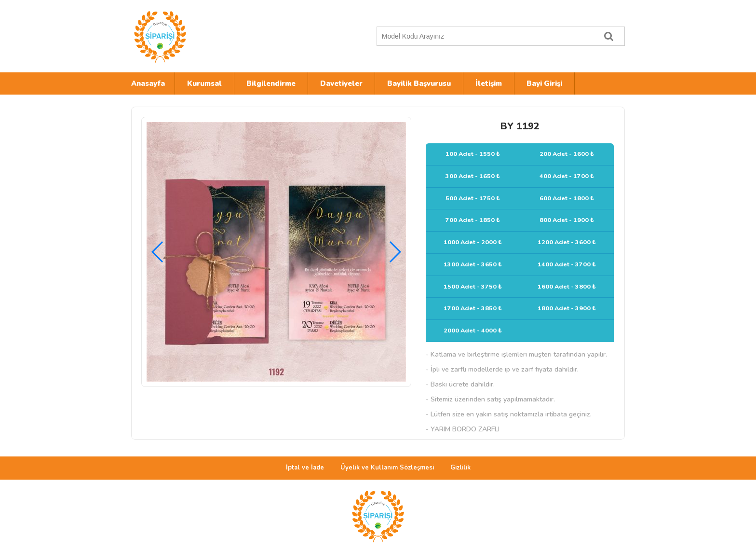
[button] (395, 252)
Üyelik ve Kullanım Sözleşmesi (387, 468)
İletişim (489, 83)
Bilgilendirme (271, 83)
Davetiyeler (341, 83)
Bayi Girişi (544, 83)
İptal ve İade (305, 468)
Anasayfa (148, 83)
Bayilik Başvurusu (419, 83)
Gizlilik (460, 468)
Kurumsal (204, 83)
